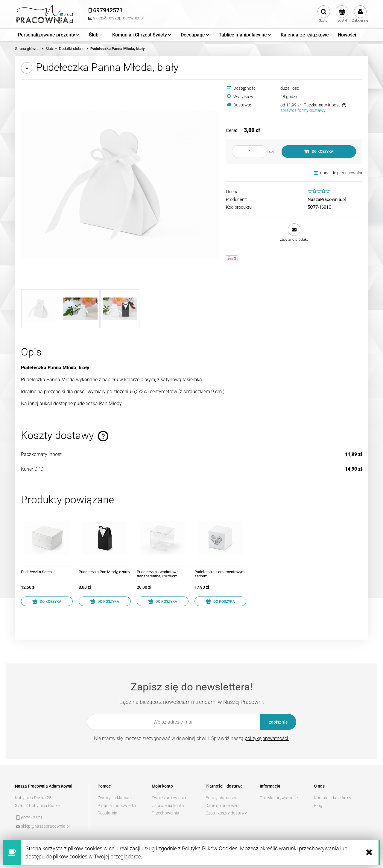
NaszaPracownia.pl (327, 199)
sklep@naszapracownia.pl (45, 826)
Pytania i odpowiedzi (117, 806)
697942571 (32, 818)
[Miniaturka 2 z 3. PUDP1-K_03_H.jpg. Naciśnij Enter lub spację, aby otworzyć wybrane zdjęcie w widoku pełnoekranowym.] (80, 309)
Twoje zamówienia (169, 798)
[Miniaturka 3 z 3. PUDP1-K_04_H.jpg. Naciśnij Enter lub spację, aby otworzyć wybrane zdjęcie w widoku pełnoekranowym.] (120, 309)
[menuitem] (49, 35)
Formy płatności (221, 798)
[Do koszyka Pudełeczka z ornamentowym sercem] (220, 601)
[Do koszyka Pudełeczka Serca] (47, 601)
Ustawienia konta (168, 806)
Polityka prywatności (279, 798)
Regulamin (107, 813)
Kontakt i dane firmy (333, 798)
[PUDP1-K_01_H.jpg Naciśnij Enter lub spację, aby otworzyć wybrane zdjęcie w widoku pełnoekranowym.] (120, 184)
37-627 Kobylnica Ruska (37, 806)
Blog (318, 806)
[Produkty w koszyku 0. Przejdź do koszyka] (342, 14)
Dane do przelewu (222, 806)
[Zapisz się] (278, 722)
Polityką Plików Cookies (210, 848)
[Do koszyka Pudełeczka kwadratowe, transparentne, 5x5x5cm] (163, 601)
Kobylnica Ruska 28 (33, 798)
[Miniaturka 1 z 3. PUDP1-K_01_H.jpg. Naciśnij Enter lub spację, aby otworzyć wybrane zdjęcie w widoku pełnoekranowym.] (41, 309)
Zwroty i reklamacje (115, 798)
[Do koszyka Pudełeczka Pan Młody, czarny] (105, 601)
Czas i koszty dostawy (226, 813)
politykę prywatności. (267, 738)
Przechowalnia (165, 813)
